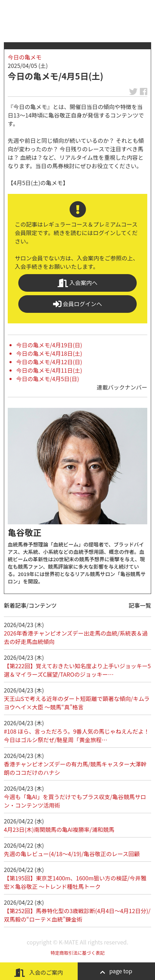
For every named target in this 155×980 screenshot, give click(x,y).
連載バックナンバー (122, 387)
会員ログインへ (78, 304)
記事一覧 (140, 605)
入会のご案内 (39, 972)
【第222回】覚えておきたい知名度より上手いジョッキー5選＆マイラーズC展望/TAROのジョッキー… (77, 670)
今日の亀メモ (25, 57)
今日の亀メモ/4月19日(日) (49, 345)
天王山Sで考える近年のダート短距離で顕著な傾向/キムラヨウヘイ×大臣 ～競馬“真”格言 (77, 703)
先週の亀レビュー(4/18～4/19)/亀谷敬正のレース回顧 (72, 854)
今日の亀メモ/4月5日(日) (48, 379)
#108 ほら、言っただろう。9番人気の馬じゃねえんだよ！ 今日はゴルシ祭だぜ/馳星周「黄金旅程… (77, 735)
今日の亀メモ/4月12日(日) (49, 362)
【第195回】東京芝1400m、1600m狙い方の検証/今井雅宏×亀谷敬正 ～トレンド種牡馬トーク (75, 882)
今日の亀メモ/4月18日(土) (49, 353)
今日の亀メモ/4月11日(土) (49, 370)
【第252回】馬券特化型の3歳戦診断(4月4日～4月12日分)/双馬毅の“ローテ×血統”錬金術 (77, 915)
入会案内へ (78, 283)
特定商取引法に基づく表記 (78, 953)
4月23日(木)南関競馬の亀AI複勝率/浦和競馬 (59, 829)
